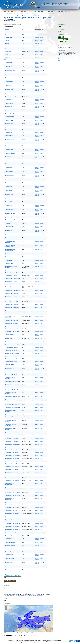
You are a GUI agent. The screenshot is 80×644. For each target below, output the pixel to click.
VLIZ (42, 641)
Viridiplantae (29, 14)
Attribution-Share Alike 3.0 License (34, 636)
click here (60, 61)
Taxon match (55, 3)
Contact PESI (51, 642)
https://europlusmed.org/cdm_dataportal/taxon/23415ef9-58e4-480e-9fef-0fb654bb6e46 (24, 595)
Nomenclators (47, 5)
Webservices (61, 5)
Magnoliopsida (71, 14)
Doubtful (15, 633)
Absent (11, 633)
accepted (13, 21)
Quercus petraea (41, 15)
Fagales (18, 15)
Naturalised (30, 633)
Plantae (19, 14)
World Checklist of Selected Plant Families (14, 593)
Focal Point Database (64, 3)
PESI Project (68, 5)
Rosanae (11, 15)
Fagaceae (25, 15)
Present (7, 633)
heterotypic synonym (39, 32)
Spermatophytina (61, 14)
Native (19, 633)
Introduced (24, 633)
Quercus (32, 15)
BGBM (56, 641)
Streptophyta (40, 14)
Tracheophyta (49, 14)
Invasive (35, 633)
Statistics (54, 5)
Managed (39, 633)
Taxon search (47, 3)
